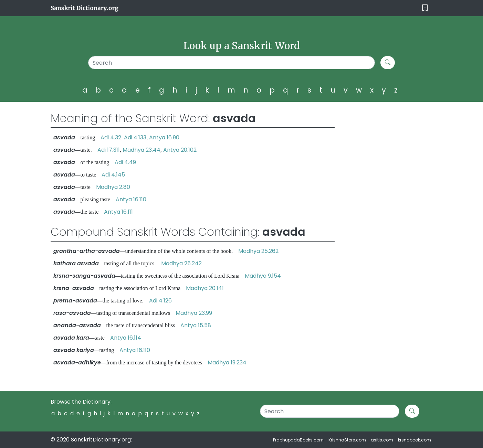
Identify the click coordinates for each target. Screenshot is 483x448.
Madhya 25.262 (258, 251)
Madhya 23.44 (141, 150)
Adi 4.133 (135, 137)
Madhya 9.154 (263, 276)
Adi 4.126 (160, 301)
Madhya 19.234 (227, 362)
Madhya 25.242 (181, 263)
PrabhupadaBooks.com (298, 440)
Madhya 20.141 (205, 288)
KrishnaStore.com (347, 440)
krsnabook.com (414, 440)
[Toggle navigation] (425, 8)
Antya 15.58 (196, 325)
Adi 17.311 (109, 150)
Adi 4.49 (125, 162)
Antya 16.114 (126, 338)
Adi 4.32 (111, 137)
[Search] (232, 63)
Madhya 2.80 (113, 187)
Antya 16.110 (131, 199)
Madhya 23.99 (194, 313)
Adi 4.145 (113, 175)
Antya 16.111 (118, 212)
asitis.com (382, 440)
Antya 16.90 (164, 137)
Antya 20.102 (180, 150)
